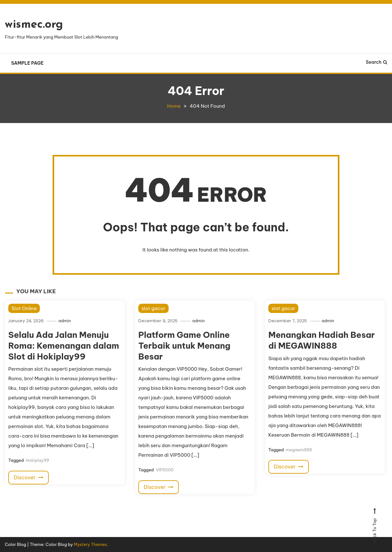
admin (65, 321)
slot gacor (153, 308)
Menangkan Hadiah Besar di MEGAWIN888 (322, 340)
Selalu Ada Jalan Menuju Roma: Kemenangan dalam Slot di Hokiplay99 (64, 346)
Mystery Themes (91, 544)
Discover (29, 477)
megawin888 (299, 450)
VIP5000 (165, 470)
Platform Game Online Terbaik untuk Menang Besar (184, 346)
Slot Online (24, 308)
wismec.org (34, 25)
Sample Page (27, 63)
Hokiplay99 (37, 460)
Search (377, 62)
